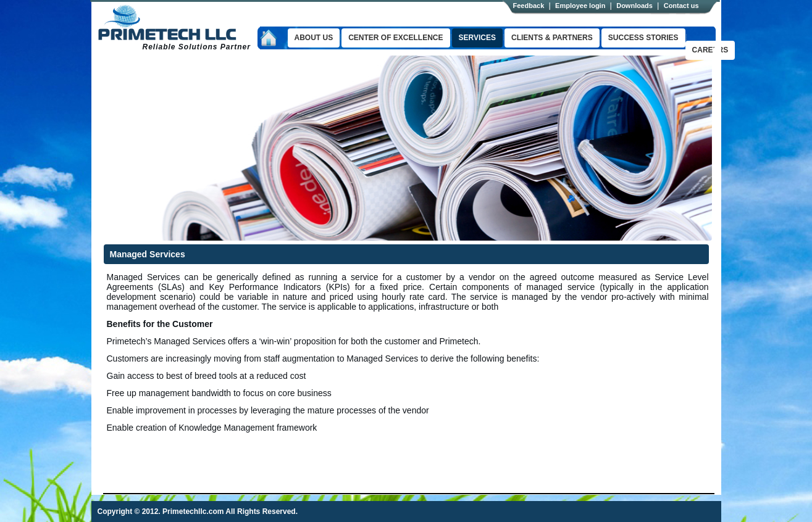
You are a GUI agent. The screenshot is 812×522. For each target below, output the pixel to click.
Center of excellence (396, 38)
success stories (643, 38)
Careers (710, 50)
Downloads (634, 6)
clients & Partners (552, 38)
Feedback (529, 6)
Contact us (681, 6)
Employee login (580, 6)
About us (314, 38)
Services (477, 38)
